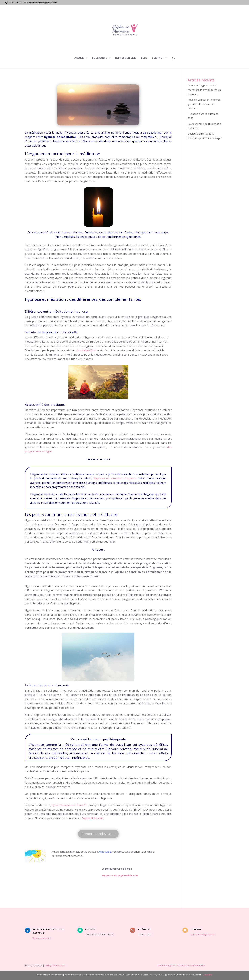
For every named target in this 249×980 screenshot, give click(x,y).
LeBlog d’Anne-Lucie (55, 965)
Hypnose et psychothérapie (120, 875)
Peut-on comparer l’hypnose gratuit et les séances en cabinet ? (204, 104)
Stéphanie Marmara (42, 938)
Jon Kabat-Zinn (86, 350)
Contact (158, 58)
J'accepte (208, 975)
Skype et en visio (93, 818)
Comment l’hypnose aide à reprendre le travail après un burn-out (204, 90)
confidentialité (197, 965)
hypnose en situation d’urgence (115, 478)
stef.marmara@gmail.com (203, 935)
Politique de (184, 965)
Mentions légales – (153, 965)
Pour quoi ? (100, 58)
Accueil (79, 58)
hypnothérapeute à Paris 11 (69, 805)
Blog (144, 58)
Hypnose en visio (126, 58)
